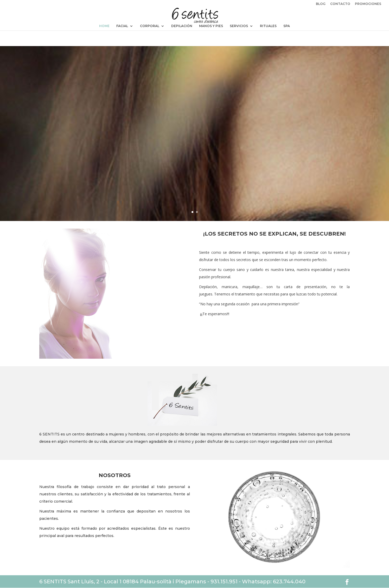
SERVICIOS (239, 26)
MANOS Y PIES (211, 26)
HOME (104, 26)
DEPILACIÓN (182, 26)
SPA (287, 26)
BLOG (321, 4)
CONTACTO (340, 4)
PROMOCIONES (368, 4)
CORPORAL (150, 26)
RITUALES (268, 26)
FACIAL (122, 26)
